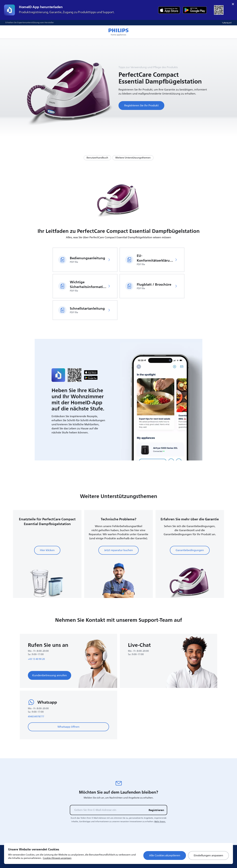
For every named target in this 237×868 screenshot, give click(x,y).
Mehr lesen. (160, 821)
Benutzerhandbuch (97, 158)
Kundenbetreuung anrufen (50, 675)
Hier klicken (47, 550)
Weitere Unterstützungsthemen (133, 158)
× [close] (233, 4)
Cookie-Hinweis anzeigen (57, 858)
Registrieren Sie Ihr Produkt (141, 106)
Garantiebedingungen (190, 550)
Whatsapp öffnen (68, 727)
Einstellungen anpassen (208, 855)
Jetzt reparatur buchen (119, 550)
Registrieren (156, 810)
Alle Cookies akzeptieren (165, 855)
